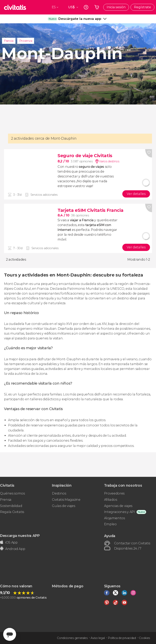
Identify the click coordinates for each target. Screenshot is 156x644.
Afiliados (111, 500)
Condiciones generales (72, 638)
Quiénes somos (12, 493)
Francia (9, 41)
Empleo (110, 524)
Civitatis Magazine (66, 500)
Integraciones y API (120, 512)
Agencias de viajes (118, 506)
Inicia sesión (116, 7)
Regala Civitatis (12, 512)
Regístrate (142, 7)
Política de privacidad (122, 638)
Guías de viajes (63, 506)
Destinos (59, 493)
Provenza (26, 41)
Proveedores (114, 493)
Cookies (144, 638)
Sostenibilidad (11, 506)
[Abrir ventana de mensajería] (10, 634)
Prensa (6, 500)
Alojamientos (114, 518)
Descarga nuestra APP (20, 536)
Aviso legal (98, 638)
